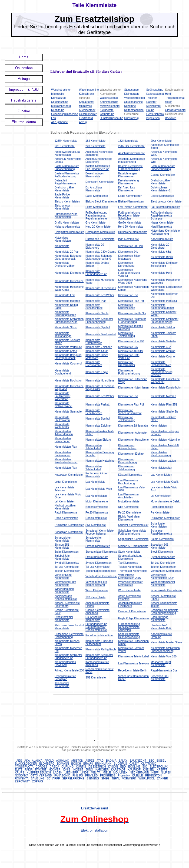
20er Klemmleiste (161, 141)
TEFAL (116, 779)
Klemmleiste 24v (128, 252)
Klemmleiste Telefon (163, 327)
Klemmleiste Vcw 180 (131, 341)
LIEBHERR (72, 773)
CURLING (68, 767)
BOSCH (77, 764)
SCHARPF (54, 779)
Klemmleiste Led (65, 295)
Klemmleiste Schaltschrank (94, 306)
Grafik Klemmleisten (67, 223)
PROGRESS (108, 776)
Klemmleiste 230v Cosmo (101, 252)
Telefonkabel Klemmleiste (101, 571)
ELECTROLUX (159, 767)
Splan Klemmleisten (67, 552)
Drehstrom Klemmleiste (100, 182)
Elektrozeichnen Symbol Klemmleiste (69, 627)
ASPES (90, 761)
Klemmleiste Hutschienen (101, 288)
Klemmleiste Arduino (163, 351)
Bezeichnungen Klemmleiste (95, 175)
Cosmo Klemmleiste (163, 175)
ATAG (101, 761)
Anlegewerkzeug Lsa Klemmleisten (67, 153)
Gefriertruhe (107, 114)
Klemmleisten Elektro (98, 440)
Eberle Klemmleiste (162, 196)
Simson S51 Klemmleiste (62, 546)
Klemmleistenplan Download (65, 664)
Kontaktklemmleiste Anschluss (97, 664)
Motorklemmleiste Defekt (165, 501)
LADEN (58, 773)
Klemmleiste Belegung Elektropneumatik (68, 257)
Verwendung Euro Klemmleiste (65, 583)
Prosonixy (124, 776)
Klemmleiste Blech (162, 257)
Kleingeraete (132, 94)
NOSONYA (22, 776)
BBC (152, 761)
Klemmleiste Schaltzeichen (127, 306)
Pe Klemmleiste (160, 513)
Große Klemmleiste (130, 223)
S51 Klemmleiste (96, 525)
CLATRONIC (149, 764)
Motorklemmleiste (129, 501)
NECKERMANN (140, 773)
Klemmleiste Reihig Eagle (101, 649)
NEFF (155, 773)
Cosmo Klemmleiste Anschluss (97, 612)
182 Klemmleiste (95, 141)
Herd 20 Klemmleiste (98, 227)
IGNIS (67, 770)
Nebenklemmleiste (97, 507)
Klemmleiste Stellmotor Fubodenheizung (99, 320)
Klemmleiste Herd (161, 273)
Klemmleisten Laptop (163, 461)
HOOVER (55, 770)
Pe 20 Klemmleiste (97, 513)
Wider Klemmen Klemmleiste (64, 590)
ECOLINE (135, 767)
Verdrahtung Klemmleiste (166, 571)
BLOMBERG (47, 764)
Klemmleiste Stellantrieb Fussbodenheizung (69, 320)
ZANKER (163, 779)
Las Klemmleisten (161, 475)
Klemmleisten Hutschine (165, 440)
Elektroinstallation (95, 830)
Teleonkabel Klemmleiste (62, 685)
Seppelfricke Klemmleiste (133, 539)
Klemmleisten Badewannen (63, 454)
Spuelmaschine (133, 102)
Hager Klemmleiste (162, 223)
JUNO (90, 770)
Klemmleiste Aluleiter (131, 351)
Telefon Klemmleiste (130, 567)
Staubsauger (132, 90)
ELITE (19, 770)
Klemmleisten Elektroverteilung (161, 454)
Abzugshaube (59, 122)
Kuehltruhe (58, 110)
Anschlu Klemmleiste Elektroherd (67, 604)
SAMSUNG (38, 779)
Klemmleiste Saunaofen (69, 412)
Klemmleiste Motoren (67, 301)
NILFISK (166, 773)
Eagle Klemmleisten (130, 196)
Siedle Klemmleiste (162, 539)
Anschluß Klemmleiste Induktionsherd (132, 160)
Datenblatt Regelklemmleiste (65, 182)
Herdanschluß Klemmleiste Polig (161, 627)
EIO (145, 767)
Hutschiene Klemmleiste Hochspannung (165, 232)
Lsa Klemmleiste (95, 482)
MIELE (107, 773)
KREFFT (162, 770)
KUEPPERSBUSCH (39, 773)
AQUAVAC (63, 761)
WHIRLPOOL (147, 779)
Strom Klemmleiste (97, 557)
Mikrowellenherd (61, 106)
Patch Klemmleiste (162, 507)
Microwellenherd (110, 106)
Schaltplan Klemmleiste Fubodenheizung (100, 532)
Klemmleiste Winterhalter (62, 426)
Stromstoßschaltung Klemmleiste (130, 557)
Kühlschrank (86, 94)
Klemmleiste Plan (96, 301)
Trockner (152, 98)
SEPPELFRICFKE (74, 779)
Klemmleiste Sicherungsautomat (162, 306)
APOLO (50, 761)
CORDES (42, 767)
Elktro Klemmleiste (97, 207)
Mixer (168, 102)
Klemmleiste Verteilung (68, 347)
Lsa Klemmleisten (96, 496)
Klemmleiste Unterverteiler (94, 342)
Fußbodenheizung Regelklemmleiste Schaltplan (129, 216)
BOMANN (63, 764)
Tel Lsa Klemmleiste (163, 563)
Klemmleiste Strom (66, 327)
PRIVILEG (92, 776)
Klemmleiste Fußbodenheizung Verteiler (129, 273)
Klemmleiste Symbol (98, 327)
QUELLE (138, 776)
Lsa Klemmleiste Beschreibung (128, 482)
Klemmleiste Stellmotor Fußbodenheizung (164, 320)
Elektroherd (86, 118)
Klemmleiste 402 (161, 347)
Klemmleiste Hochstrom (69, 381)
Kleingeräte (107, 110)
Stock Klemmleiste (129, 552)
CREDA (55, 767)
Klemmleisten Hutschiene (133, 440)
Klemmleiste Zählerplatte (133, 426)
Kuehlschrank (87, 110)
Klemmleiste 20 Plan (130, 246)
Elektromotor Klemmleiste (166, 202)
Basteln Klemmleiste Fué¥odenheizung (98, 168)
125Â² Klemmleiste (66, 141)
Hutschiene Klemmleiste (133, 232)
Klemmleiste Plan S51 (164, 301)
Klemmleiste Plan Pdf (131, 301)
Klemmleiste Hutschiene (69, 281)
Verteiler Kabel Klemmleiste (63, 576)
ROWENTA (22, 779)
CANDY (135, 764)
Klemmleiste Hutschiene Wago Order (69, 288)
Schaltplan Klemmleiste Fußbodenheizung (132, 532)
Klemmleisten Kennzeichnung (127, 461)
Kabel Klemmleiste (162, 239)
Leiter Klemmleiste (66, 482)
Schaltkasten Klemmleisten (159, 525)
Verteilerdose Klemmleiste (101, 576)
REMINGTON (154, 776)
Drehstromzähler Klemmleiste (161, 182)
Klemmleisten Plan (66, 447)
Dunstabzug (58, 98)
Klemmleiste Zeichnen (99, 347)
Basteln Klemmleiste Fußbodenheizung (130, 168)
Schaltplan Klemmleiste (69, 532)
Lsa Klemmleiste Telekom (64, 489)
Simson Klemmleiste (98, 546)
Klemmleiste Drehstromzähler (65, 264)
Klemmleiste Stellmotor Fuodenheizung (132, 320)
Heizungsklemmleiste (67, 227)
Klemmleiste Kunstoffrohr (166, 388)
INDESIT (78, 770)
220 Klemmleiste (65, 146)
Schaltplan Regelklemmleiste (161, 532)
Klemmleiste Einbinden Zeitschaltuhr (164, 264)
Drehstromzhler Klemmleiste (64, 619)
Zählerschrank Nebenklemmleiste (66, 597)
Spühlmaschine (109, 102)
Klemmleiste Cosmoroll (68, 364)
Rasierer (151, 102)
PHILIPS (78, 776)
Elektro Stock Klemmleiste (101, 202)
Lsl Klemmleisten (161, 496)
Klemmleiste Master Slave (166, 642)
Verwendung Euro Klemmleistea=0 (96, 583)
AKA (27, 761)
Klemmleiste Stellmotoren (62, 419)
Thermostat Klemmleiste (133, 571)
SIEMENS (93, 779)
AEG (20, 761)
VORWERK (130, 779)
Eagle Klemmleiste (97, 196)
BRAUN (88, 764)
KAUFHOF (135, 770)
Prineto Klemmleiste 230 (69, 671)
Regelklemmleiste (96, 518)
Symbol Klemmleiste (163, 557)
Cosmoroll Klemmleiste (132, 611)
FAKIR (29, 770)
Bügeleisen (153, 118)
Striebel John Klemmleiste (62, 557)
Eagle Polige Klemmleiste (62, 196)
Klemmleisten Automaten (133, 433)
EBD (123, 767)
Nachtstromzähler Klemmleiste (65, 507)
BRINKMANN (104, 764)
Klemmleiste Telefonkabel (101, 334)
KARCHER (102, 770)
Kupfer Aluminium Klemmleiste (96, 475)
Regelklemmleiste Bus (164, 671)
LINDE (85, 773)
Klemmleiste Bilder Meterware (129, 257)
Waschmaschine (89, 90)
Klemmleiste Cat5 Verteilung (129, 357)
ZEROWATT (23, 781)
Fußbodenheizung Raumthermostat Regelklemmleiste (96, 216)
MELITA (96, 773)
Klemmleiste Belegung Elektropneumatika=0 (99, 257)
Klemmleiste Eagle (97, 372)
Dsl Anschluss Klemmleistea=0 (160, 189)
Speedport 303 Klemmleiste (160, 546)
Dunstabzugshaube (111, 118)
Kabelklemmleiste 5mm (99, 635)
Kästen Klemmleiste (130, 475)
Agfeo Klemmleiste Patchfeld (129, 597)
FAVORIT (41, 770)
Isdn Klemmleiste (128, 239)
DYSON (113, 767)
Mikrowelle (85, 106)
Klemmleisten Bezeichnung (63, 440)
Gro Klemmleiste (95, 223)
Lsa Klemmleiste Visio (99, 489)
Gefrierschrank (155, 114)
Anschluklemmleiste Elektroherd (130, 604)
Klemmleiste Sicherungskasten (65, 313)
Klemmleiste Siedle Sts (132, 313)
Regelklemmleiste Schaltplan (65, 678)
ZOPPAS (38, 781)
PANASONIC (63, 776)
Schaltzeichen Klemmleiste (63, 539)
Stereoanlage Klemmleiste (101, 552)
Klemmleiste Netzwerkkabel (64, 405)
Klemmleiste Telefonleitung (127, 335)
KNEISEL (149, 770)
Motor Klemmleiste (97, 501)
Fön (53, 118)
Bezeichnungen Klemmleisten (127, 175)
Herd (168, 94)
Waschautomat (109, 98)
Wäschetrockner (61, 90)
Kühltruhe (130, 106)
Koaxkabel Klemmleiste (69, 475)
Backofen (171, 118)
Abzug (83, 122)
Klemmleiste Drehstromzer (94, 364)
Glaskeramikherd (175, 110)
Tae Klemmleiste (128, 563)
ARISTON (77, 761)
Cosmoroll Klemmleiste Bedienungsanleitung (164, 612)
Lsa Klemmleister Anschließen (129, 496)
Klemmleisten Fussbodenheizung (66, 461)
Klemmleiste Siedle (97, 313)
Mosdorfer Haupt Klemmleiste (161, 664)
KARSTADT (119, 770)
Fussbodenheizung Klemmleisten (66, 215)
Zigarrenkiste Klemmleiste (166, 590)
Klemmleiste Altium (97, 351)
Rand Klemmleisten (66, 518)
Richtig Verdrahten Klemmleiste (129, 518)
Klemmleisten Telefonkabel (94, 447)
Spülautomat (87, 102)
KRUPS (20, 773)
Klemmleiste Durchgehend (126, 264)
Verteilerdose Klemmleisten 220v (130, 576)
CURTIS (81, 767)
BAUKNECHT (138, 761)
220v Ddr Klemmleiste (131, 146)
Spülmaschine (155, 90)
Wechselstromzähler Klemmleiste (130, 583)
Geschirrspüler (88, 114)
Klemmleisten (159, 426)
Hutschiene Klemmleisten (63, 239)
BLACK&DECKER (26, 764)
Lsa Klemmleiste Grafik (165, 482)
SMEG (105, 779)
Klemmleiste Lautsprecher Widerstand (62, 396)
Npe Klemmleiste (128, 507)
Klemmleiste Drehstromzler (127, 364)
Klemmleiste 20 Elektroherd (95, 246)
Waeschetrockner (135, 98)
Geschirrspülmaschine (64, 114)
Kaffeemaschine (134, 110)
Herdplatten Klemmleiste (69, 232)
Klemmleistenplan (161, 468)
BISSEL (162, 761)
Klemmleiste (62, 246)
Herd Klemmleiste (161, 227)
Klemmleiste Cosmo (163, 357)
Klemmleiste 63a (161, 252)
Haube (150, 110)
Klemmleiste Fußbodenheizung (96, 273)
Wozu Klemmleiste (97, 590)
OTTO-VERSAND (42, 776)
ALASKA (37, 761)
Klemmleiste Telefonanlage (63, 335)
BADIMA (112, 761)
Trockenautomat (175, 98)
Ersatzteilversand (95, 808)
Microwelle (57, 94)
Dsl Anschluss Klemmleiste (94, 189)
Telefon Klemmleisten (163, 567)
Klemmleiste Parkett (97, 405)
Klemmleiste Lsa (128, 295)
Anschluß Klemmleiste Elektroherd (99, 160)
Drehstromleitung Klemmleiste (128, 182)
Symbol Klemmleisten (98, 563)
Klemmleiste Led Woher (100, 295)
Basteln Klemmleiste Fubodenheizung (67, 168)
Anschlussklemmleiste (131, 153)
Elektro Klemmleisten (67, 202)
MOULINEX (121, 773)
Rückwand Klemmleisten (165, 518)
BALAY (123, 761)
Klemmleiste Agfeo (66, 351)
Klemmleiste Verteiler (163, 341)
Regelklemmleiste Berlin (133, 671)
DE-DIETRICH (97, 767)
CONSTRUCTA (24, 767)
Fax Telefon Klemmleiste (133, 207)
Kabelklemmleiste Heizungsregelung (129, 636)
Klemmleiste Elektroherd (69, 273)
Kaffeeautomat (155, 94)
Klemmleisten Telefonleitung (127, 468)
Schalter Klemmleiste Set (133, 525)
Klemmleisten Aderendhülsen (64, 433)
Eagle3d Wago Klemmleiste (159, 619)
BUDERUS (121, 764)
